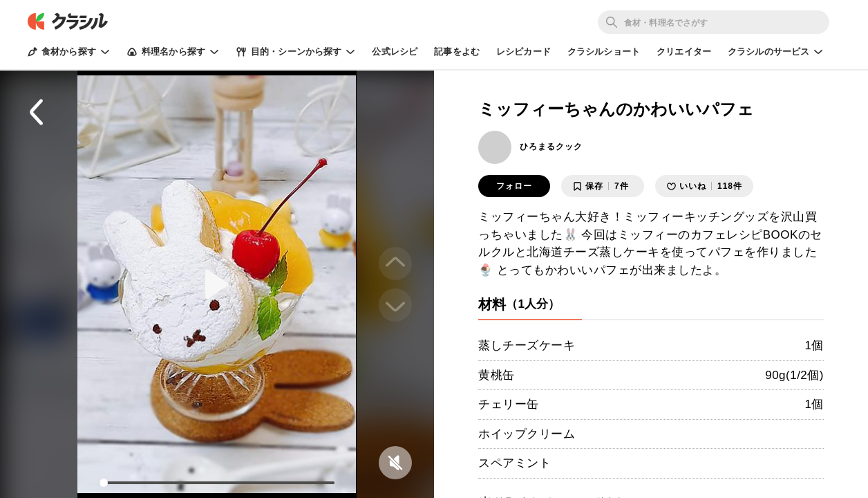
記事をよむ (457, 52)
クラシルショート (604, 52)
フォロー (514, 186)
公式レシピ (395, 52)
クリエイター (684, 52)
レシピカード (523, 52)
